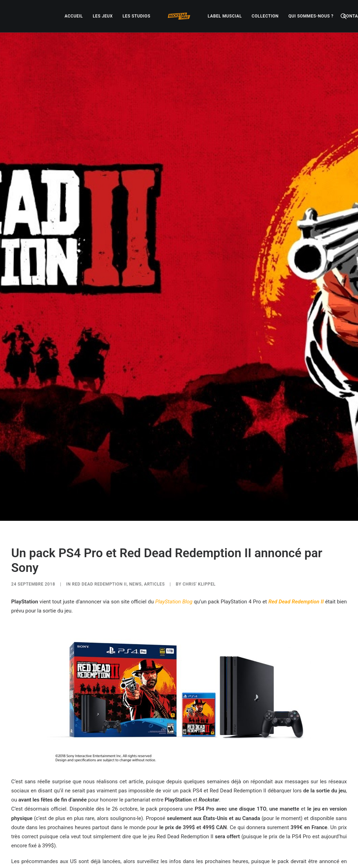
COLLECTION (265, 16)
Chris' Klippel (199, 479)
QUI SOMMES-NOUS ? (311, 16)
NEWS (135, 479)
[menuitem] (74, 16)
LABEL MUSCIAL (225, 16)
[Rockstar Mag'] (179, 16)
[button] (344, 16)
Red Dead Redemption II (99, 479)
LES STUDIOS (136, 16)
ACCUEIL (74, 16)
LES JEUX (103, 16)
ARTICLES (154, 479)
